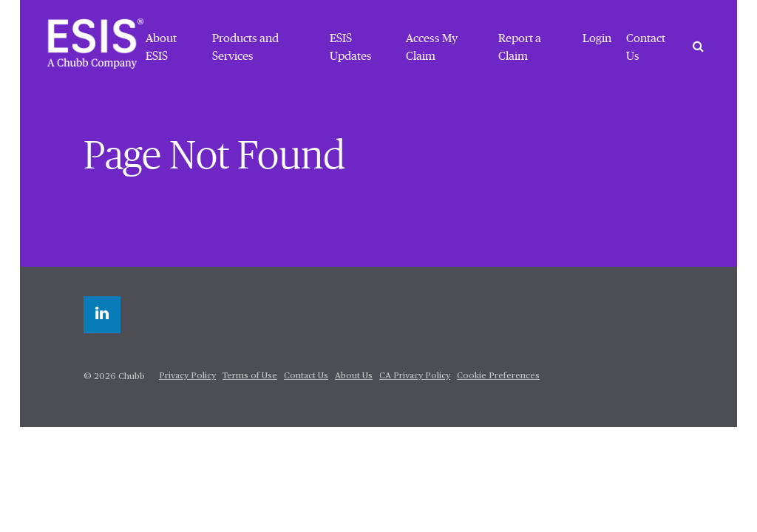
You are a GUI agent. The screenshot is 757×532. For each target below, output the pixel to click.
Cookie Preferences (498, 376)
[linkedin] (102, 315)
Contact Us (646, 47)
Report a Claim (520, 47)
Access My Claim (432, 47)
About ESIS (161, 47)
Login (597, 38)
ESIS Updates (351, 47)
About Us (354, 376)
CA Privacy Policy (415, 376)
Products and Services (245, 47)
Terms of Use (250, 376)
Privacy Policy (187, 376)
